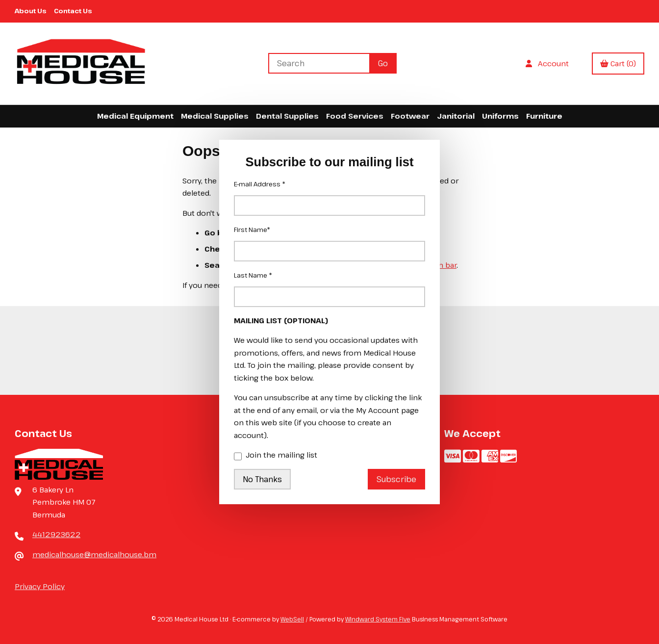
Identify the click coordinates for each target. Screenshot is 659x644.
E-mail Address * (260, 184)
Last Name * (253, 275)
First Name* (252, 230)
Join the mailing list (276, 456)
